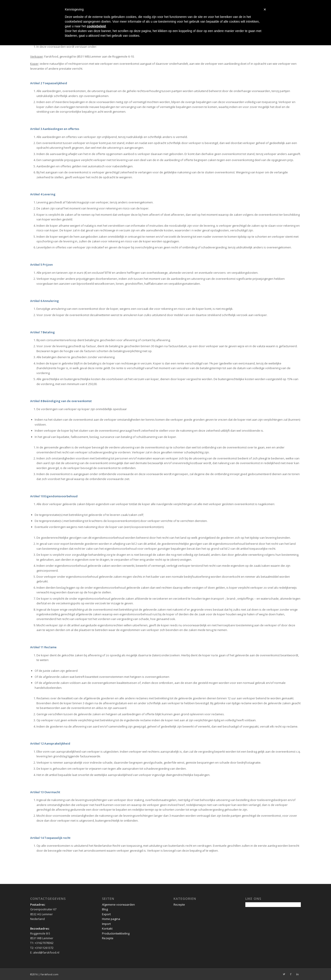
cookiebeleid (96, 26)
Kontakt (107, 928)
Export (106, 914)
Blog (105, 909)
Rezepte (108, 938)
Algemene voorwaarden (118, 905)
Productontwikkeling (116, 933)
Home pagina (111, 919)
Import (106, 924)
